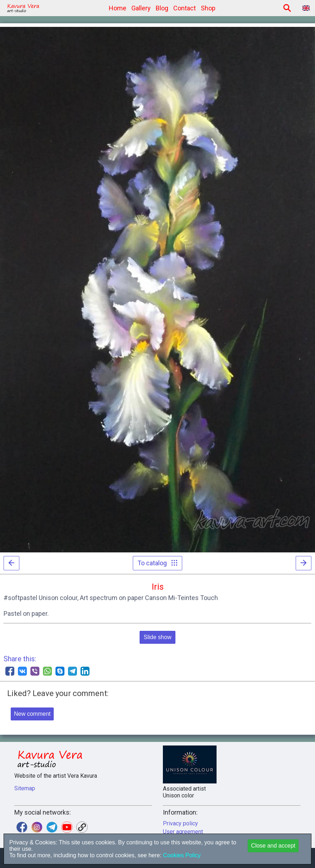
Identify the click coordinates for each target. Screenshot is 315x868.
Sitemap (25, 788)
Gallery (141, 8)
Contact (185, 8)
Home (118, 8)
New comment (32, 714)
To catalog (157, 563)
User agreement (183, 832)
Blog (162, 8)
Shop (208, 8)
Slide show (157, 637)
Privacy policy (180, 823)
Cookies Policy (181, 855)
